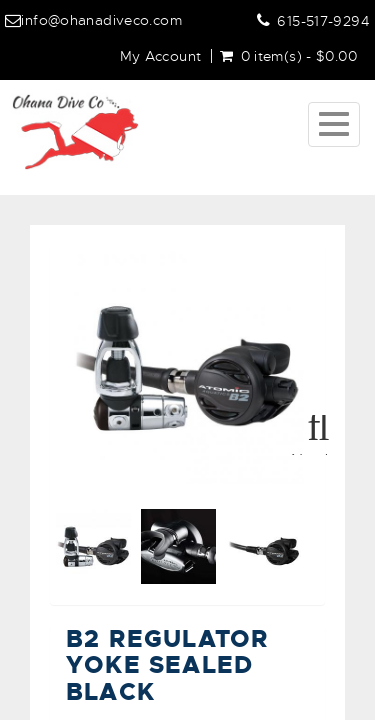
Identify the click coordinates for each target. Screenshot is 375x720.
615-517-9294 (323, 21)
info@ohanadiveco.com (101, 20)
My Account (161, 56)
